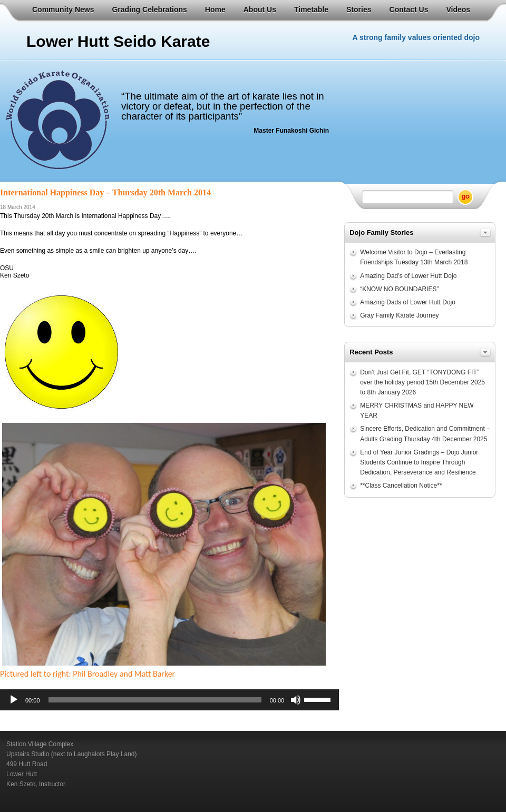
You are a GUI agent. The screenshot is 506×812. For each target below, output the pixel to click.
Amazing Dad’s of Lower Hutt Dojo (408, 276)
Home (215, 9)
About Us (260, 9)
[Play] (14, 700)
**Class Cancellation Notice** (401, 486)
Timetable (311, 9)
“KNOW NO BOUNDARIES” (399, 289)
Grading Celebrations (149, 9)
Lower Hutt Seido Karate (118, 41)
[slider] (155, 700)
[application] (169, 700)
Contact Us (409, 9)
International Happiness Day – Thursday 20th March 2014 (105, 192)
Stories (359, 9)
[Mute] (296, 700)
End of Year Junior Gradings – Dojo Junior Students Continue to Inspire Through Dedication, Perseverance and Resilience (419, 462)
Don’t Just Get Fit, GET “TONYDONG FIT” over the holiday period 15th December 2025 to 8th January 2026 (422, 382)
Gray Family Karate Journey (399, 315)
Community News (63, 9)
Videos (458, 9)
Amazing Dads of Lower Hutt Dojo (408, 302)
